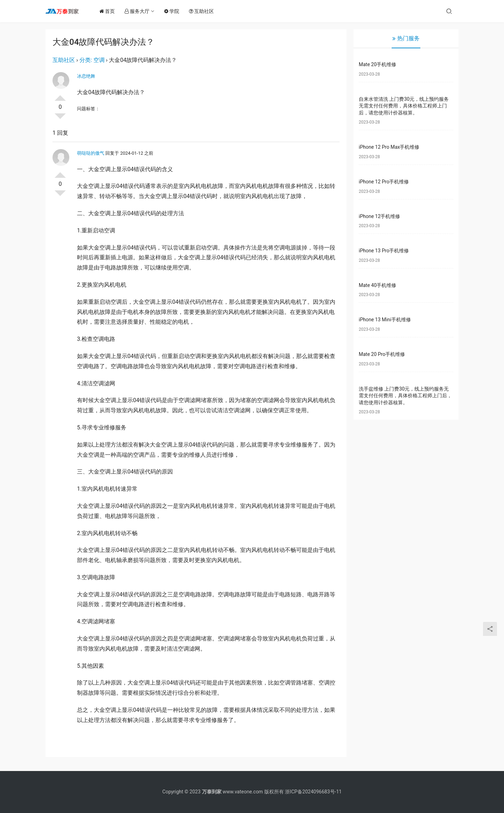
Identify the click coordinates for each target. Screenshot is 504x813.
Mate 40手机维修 (377, 285)
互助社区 (204, 11)
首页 (110, 11)
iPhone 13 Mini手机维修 (385, 320)
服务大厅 (140, 11)
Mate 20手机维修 (377, 64)
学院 (174, 11)
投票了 (60, 95)
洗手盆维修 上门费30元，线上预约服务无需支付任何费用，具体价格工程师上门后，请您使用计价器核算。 (405, 396)
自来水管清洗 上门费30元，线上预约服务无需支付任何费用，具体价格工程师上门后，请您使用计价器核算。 (404, 106)
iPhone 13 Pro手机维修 (384, 251)
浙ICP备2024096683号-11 (313, 792)
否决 (60, 119)
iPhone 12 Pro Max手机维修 (389, 147)
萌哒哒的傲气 (91, 153)
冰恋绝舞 (86, 76)
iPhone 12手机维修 (379, 216)
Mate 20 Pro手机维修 (382, 354)
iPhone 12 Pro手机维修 (384, 182)
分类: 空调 (92, 60)
